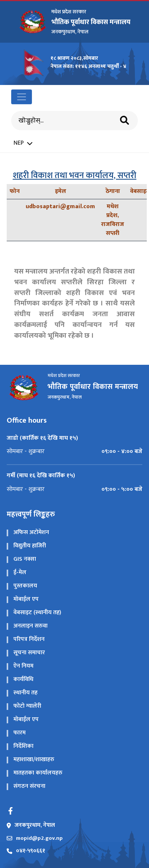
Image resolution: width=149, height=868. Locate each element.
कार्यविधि (23, 679)
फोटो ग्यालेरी (27, 706)
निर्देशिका (23, 746)
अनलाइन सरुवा (30, 626)
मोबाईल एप (26, 599)
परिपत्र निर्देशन (29, 639)
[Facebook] (10, 811)
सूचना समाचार (29, 653)
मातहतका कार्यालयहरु (38, 773)
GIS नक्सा (25, 559)
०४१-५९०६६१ (26, 851)
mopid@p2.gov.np (35, 838)
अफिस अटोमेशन (31, 532)
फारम (20, 733)
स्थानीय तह (25, 693)
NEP (23, 143)
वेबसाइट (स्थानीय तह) (37, 612)
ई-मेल (20, 572)
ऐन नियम (23, 666)
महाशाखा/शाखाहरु (34, 759)
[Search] (68, 121)
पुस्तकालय (25, 586)
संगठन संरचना (29, 786)
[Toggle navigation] (22, 97)
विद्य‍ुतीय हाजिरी (30, 546)
